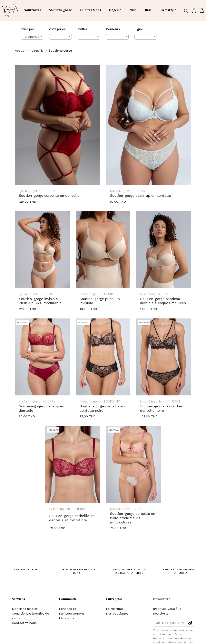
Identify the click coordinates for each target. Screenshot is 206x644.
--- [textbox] (53, 37)
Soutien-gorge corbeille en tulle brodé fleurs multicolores (133, 518)
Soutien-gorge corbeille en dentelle (49, 195)
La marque (114, 609)
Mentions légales (25, 609)
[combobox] (32, 37)
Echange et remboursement (72, 611)
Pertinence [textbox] (31, 37)
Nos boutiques (117, 613)
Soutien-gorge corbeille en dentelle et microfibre (72, 518)
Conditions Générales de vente (30, 616)
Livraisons (67, 618)
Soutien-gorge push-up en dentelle (140, 195)
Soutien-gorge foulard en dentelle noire (162, 408)
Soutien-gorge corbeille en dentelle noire (102, 408)
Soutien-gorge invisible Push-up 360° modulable (40, 301)
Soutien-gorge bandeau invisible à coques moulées (163, 301)
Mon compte (69, 623)
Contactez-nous (24, 623)
